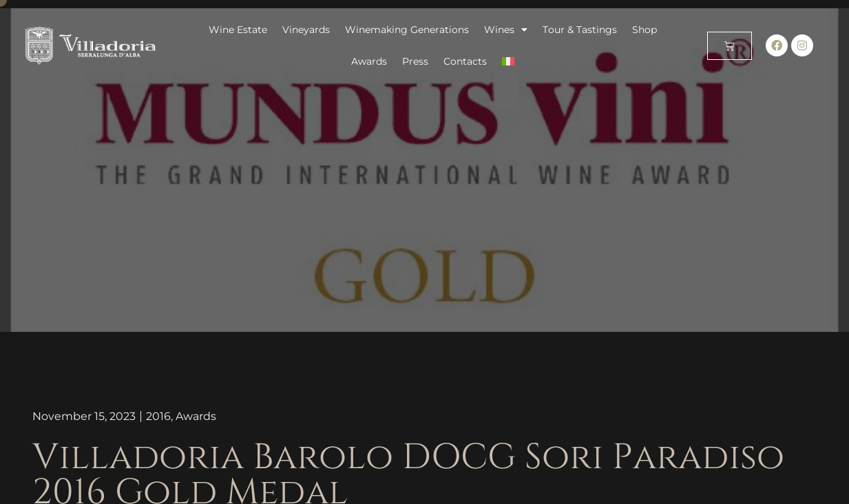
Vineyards (306, 30)
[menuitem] (508, 61)
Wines (506, 30)
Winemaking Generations (407, 30)
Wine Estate (238, 30)
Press (415, 61)
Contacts (465, 61)
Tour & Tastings (580, 30)
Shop (644, 30)
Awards (369, 61)
